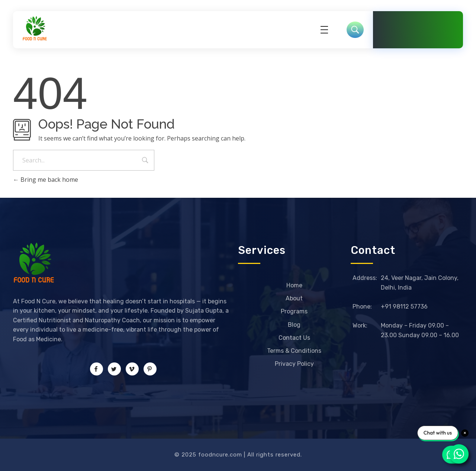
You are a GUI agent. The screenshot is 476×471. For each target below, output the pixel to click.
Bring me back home (46, 180)
